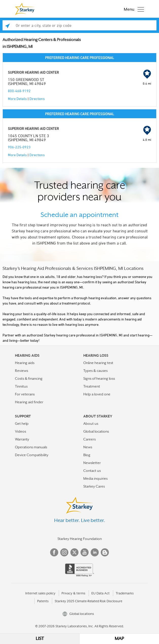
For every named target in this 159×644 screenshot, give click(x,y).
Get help (22, 424)
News (88, 447)
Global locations (96, 431)
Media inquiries (95, 478)
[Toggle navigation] (133, 9)
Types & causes (95, 371)
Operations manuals (31, 447)
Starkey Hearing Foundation (80, 539)
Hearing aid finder (29, 402)
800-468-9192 (19, 91)
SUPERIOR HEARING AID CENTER (33, 72)
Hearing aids (25, 363)
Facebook (54, 552)
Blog (87, 455)
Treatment (92, 386)
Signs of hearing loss (99, 378)
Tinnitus (21, 386)
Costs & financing (29, 378)
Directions (37, 99)
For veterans (25, 394)
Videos (21, 431)
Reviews (22, 371)
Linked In (95, 552)
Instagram (64, 552)
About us (91, 424)
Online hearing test (98, 363)
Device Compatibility (32, 455)
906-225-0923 (19, 147)
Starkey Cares (94, 486)
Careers (90, 439)
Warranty (22, 439)
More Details (17, 99)
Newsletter (92, 463)
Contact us (92, 471)
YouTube (85, 552)
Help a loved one (97, 394)
